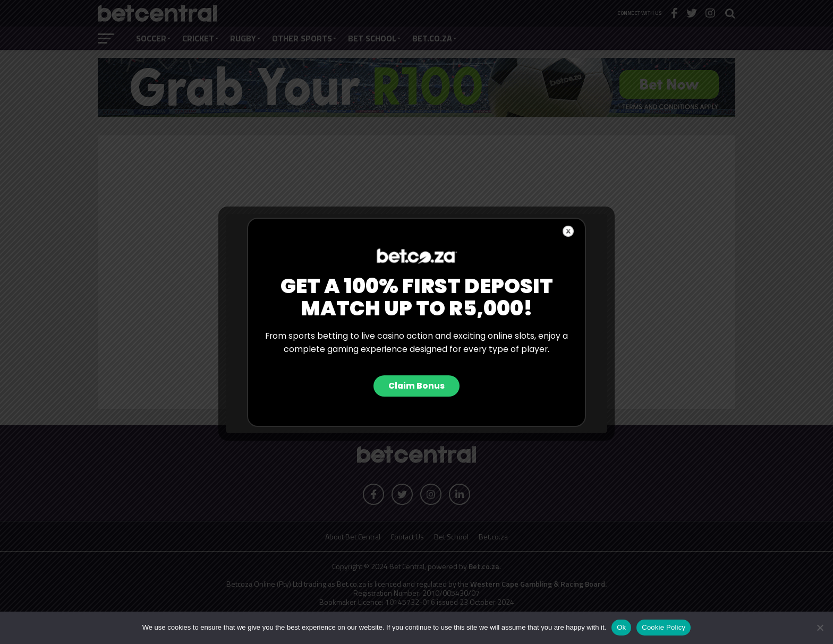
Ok (621, 627)
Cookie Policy (664, 627)
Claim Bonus (416, 386)
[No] (820, 628)
